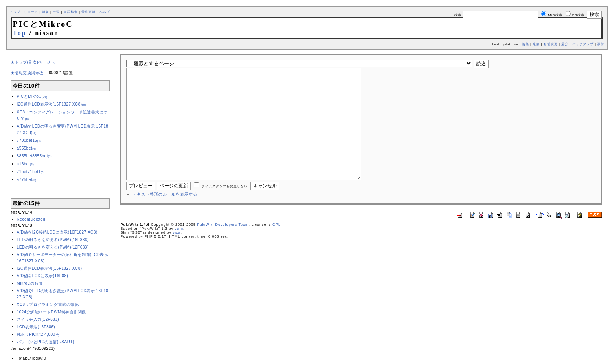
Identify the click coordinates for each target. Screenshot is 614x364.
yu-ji (179, 252)
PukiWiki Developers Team (223, 248)
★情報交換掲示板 (27, 73)
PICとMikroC (32, 96)
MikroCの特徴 (30, 283)
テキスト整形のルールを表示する (165, 218)
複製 (536, 44)
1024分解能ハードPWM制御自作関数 (51, 312)
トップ (15, 12)
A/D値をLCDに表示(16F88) (43, 276)
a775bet (27, 180)
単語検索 (71, 12)
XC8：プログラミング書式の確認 (48, 305)
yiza (176, 256)
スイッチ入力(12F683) (38, 319)
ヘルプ (105, 12)
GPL (277, 248)
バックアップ (583, 44)
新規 (46, 12)
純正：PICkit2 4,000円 (38, 334)
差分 (565, 44)
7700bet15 (29, 140)
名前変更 (551, 44)
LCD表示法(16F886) (36, 327)
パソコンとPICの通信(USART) (46, 342)
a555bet (27, 148)
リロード (31, 12)
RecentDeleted (31, 219)
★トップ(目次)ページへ (33, 62)
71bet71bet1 (31, 172)
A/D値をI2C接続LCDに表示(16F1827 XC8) (57, 232)
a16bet (26, 164)
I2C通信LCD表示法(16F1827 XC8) (51, 104)
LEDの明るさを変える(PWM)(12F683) (53, 247)
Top (20, 33)
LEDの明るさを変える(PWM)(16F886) (53, 240)
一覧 (56, 12)
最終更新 (88, 12)
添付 (601, 44)
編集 (526, 44)
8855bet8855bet (34, 156)
